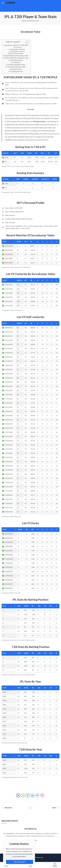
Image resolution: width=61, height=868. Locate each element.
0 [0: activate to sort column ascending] (55, 606)
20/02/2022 (9, 395)
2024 (4, 692)
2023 (4, 696)
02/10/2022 (9, 403)
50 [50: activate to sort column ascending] (42, 606)
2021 (4, 705)
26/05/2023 (9, 415)
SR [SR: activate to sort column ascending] (49, 153)
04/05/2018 (9, 441)
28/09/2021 (9, 534)
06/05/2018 (9, 428)
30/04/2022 (9, 495)
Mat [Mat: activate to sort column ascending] (14, 153)
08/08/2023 (9, 328)
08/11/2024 (9, 263)
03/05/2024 (9, 457)
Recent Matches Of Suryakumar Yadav (16, 56)
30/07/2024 (9, 246)
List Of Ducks (16, 62)
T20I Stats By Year (17, 71)
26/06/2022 (9, 542)
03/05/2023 (9, 390)
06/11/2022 (9, 407)
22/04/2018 (9, 365)
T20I (6, 157)
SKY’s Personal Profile (16, 53)
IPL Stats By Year (16, 69)
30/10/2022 (9, 382)
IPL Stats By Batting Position (16, 65)
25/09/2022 (9, 374)
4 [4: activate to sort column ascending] (41, 242)
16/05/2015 (9, 567)
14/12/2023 (9, 306)
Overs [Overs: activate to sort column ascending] (23, 179)
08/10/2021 (9, 336)
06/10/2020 (9, 344)
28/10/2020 (9, 349)
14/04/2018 (9, 466)
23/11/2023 (9, 340)
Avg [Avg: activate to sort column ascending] (42, 153)
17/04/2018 (9, 563)
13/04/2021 (9, 453)
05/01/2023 (9, 499)
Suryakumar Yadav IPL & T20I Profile (16, 45)
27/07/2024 (9, 432)
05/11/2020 (9, 487)
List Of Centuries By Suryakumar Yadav (16, 58)
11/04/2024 (9, 482)
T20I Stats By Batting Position (16, 67)
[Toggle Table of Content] (26, 42)
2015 (4, 730)
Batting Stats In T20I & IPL (18, 49)
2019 (4, 713)
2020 (4, 709)
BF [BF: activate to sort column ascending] (36, 153)
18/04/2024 (9, 353)
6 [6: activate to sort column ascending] (37, 242)
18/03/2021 (9, 436)
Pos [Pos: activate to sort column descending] (4, 606)
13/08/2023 (9, 411)
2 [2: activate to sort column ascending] (51, 242)
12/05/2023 (9, 297)
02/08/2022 (9, 357)
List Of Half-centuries (16, 60)
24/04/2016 (9, 420)
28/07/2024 (9, 250)
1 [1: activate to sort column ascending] (56, 242)
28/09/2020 (9, 538)
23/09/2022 (9, 546)
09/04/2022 (9, 386)
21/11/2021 (9, 551)
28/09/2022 (9, 512)
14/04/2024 (9, 571)
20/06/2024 (9, 474)
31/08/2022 (9, 378)
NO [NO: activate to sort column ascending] (49, 606)
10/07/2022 (9, 285)
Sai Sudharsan (30, 829)
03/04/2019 (9, 424)
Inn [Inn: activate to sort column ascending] (21, 153)
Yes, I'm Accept (20, 862)
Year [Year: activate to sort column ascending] (5, 688)
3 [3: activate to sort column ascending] (46, 242)
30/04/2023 (9, 462)
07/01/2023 (9, 289)
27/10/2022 (9, 491)
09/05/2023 (9, 332)
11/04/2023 (9, 576)
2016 (4, 726)
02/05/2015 (9, 588)
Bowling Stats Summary (18, 51)
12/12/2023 (9, 449)
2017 (4, 721)
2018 (4, 717)
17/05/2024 (9, 559)
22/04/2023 (9, 445)
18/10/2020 (9, 555)
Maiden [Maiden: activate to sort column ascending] (33, 179)
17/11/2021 (9, 399)
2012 (4, 738)
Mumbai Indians (39, 121)
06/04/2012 (9, 584)
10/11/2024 (9, 258)
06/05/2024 (9, 301)
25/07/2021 (9, 508)
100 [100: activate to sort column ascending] (35, 606)
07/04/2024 (9, 580)
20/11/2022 (9, 293)
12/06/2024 (9, 503)
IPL (6, 162)
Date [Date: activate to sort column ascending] (5, 242)
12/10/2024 (9, 254)
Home (24, 21)
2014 (4, 734)
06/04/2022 (9, 478)
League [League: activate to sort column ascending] (6, 153)
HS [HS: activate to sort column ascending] (55, 153)
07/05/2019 (9, 369)
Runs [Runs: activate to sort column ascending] (29, 153)
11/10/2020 (9, 470)
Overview (19, 47)
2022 (4, 700)
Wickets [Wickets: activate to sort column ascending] (44, 179)
